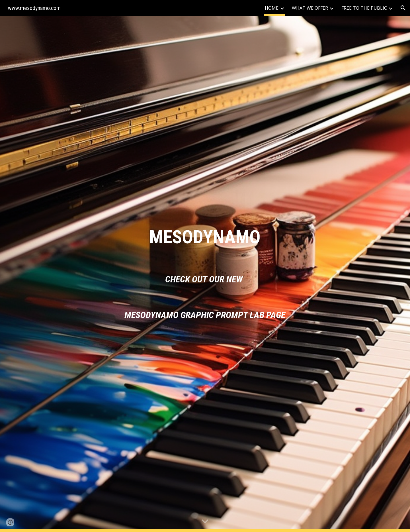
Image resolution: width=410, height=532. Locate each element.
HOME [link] (272, 8)
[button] (403, 8)
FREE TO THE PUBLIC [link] (364, 8)
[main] (205, 237)
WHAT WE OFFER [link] (310, 8)
